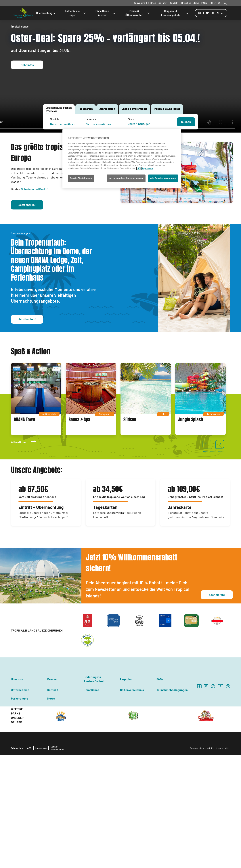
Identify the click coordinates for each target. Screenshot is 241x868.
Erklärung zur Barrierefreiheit (94, 792)
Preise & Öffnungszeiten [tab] (138, 13)
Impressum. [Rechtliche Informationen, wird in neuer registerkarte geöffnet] (148, 168)
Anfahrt (163, 3)
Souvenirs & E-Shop (145, 3)
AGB (29, 861)
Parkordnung (20, 811)
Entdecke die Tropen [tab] (76, 13)
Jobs (196, 3)
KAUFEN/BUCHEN (211, 13)
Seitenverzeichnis (132, 802)
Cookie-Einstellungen (57, 861)
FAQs (204, 3)
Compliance (91, 802)
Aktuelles (186, 3)
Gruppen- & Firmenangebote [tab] (175, 13)
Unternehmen (20, 802)
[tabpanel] (120, 122)
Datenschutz (17, 861)
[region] (122, 159)
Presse (52, 792)
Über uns (17, 792)
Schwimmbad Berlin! (35, 302)
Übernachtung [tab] (46, 13)
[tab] (211, 13)
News (51, 811)
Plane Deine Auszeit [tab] (106, 13)
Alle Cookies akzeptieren (163, 178)
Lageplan (126, 792)
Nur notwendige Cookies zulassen (126, 178)
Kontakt (174, 3)
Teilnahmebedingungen (172, 802)
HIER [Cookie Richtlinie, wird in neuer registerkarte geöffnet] (139, 168)
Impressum (41, 861)
